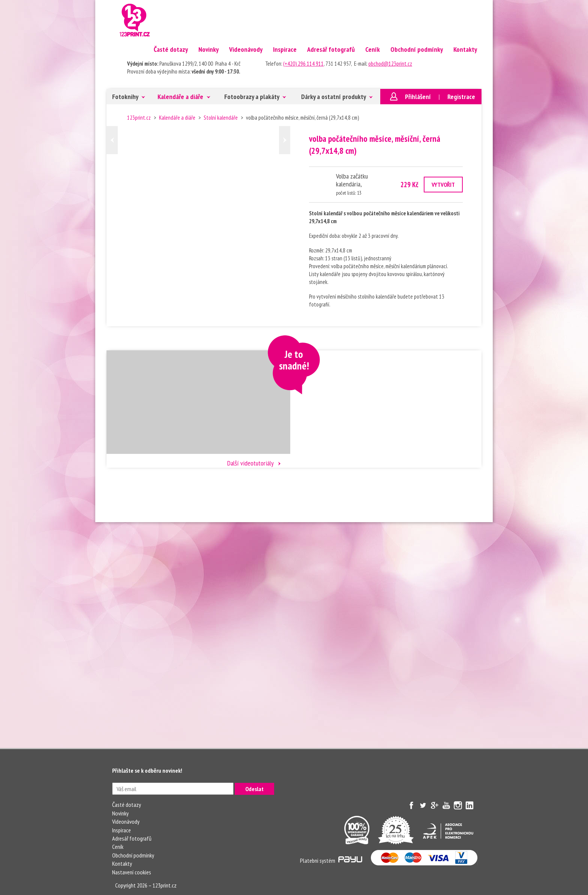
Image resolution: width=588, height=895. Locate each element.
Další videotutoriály (250, 463)
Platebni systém (331, 860)
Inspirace (285, 49)
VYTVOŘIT (443, 185)
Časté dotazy (171, 49)
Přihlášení (418, 97)
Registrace (461, 97)
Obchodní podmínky (417, 49)
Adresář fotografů (331, 49)
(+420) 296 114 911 (303, 64)
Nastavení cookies (132, 872)
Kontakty (465, 49)
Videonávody (246, 49)
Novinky (208, 49)
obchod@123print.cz (390, 64)
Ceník (373, 49)
